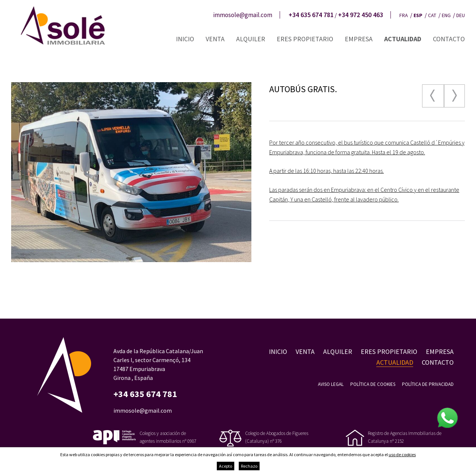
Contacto (449, 39)
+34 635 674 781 (311, 15)
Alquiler (251, 39)
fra (404, 15)
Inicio (185, 39)
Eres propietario (305, 39)
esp (418, 15)
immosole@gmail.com (243, 15)
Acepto (226, 466)
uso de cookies (402, 454)
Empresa (359, 39)
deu (461, 15)
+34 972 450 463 (361, 15)
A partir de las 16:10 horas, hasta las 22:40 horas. (327, 171)
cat (432, 15)
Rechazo (249, 466)
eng (446, 15)
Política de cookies (373, 384)
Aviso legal (331, 384)
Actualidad (403, 39)
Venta (215, 39)
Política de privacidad (428, 384)
